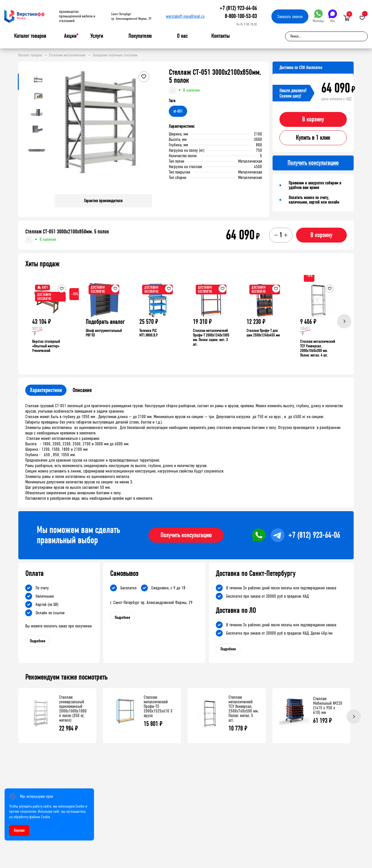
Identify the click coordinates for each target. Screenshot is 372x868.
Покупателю (140, 36)
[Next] (344, 321)
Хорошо (19, 830)
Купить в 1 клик (313, 138)
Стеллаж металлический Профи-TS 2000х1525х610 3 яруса (158, 706)
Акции (70, 36)
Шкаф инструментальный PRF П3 (104, 333)
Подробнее (38, 641)
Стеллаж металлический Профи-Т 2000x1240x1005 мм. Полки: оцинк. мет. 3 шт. (211, 337)
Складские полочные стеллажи (115, 55)
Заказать (290, 16)
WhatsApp (318, 16)
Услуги (97, 36)
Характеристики (46, 390)
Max (333, 16)
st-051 (178, 111)
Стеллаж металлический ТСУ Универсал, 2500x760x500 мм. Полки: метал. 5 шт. (243, 709)
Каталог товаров (30, 36)
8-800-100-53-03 (241, 16)
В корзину (313, 119)
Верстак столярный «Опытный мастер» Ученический (46, 346)
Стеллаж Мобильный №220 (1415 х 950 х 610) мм (328, 705)
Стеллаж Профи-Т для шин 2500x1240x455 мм (263, 333)
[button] (147, 129)
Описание (82, 390)
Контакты (220, 36)
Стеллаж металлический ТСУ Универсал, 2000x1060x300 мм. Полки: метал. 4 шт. (318, 348)
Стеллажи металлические (67, 55)
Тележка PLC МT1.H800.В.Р (148, 333)
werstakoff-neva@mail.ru (185, 16)
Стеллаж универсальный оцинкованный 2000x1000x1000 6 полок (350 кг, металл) (73, 709)
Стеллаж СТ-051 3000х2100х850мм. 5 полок (67, 232)
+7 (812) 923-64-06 (238, 8)
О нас (182, 36)
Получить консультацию (186, 535)
